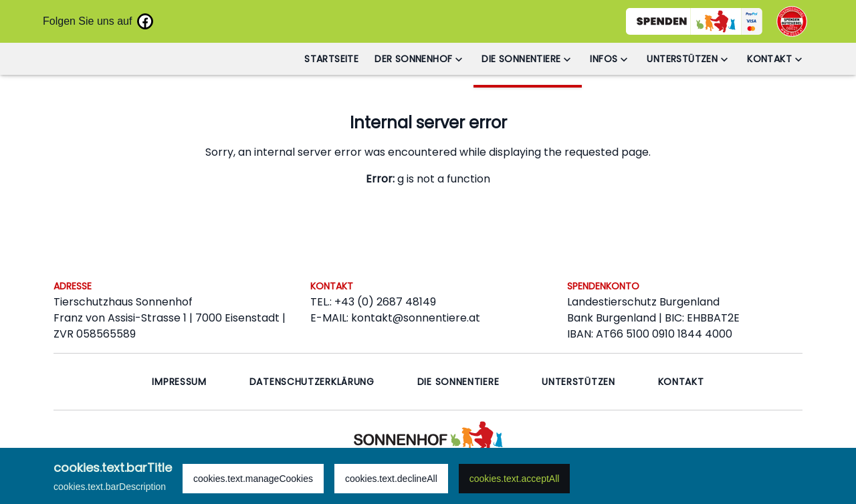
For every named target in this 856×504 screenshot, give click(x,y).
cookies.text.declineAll (391, 479)
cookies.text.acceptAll (515, 479)
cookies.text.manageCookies (253, 479)
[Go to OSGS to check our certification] (792, 21)
